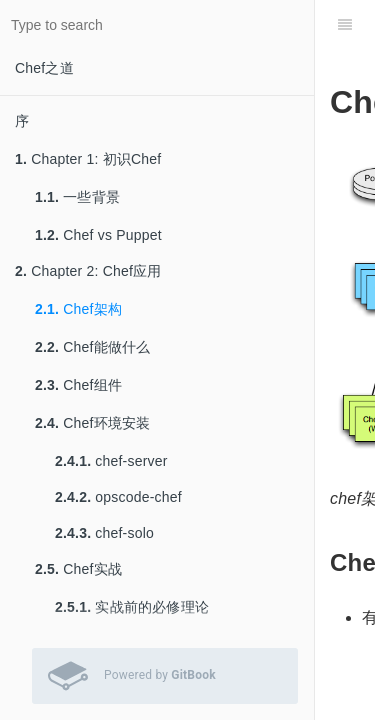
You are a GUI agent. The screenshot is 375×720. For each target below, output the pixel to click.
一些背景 (77, 197)
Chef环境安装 (92, 423)
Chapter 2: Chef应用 (88, 271)
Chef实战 (78, 569)
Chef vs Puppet (98, 235)
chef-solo (104, 533)
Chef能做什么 (92, 347)
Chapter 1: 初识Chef (88, 159)
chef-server (111, 461)
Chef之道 (44, 68)
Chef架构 (78, 309)
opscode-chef (118, 497)
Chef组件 (78, 385)
